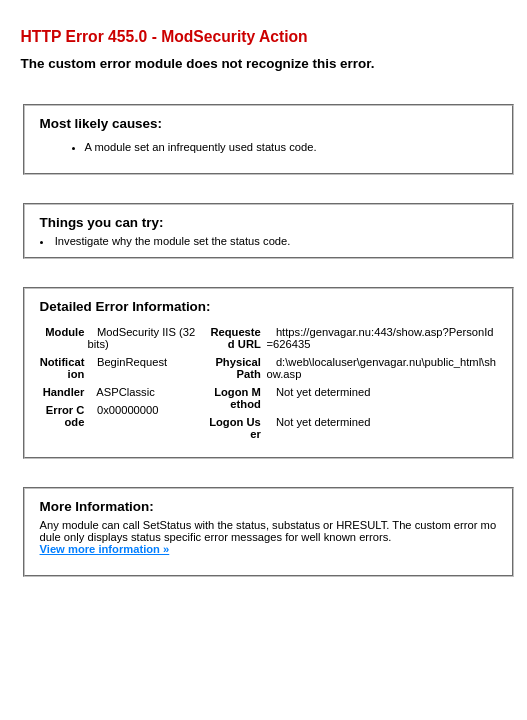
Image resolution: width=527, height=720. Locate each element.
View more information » (105, 549)
